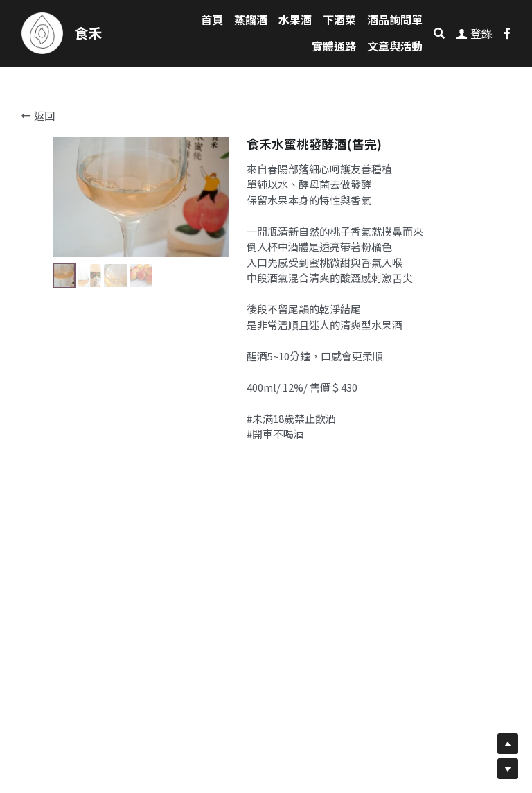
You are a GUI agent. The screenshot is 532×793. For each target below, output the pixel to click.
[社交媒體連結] (507, 33)
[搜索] (439, 33)
